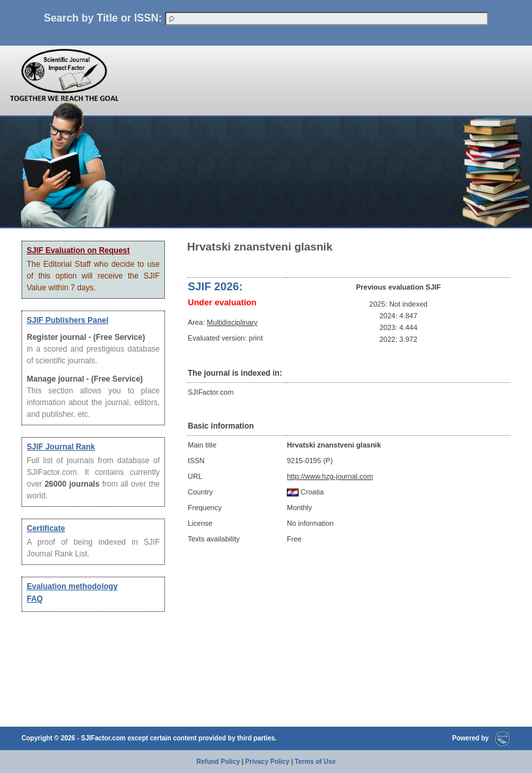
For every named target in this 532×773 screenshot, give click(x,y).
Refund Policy (218, 762)
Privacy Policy (267, 762)
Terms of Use (315, 762)
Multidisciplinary (232, 322)
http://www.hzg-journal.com (330, 476)
